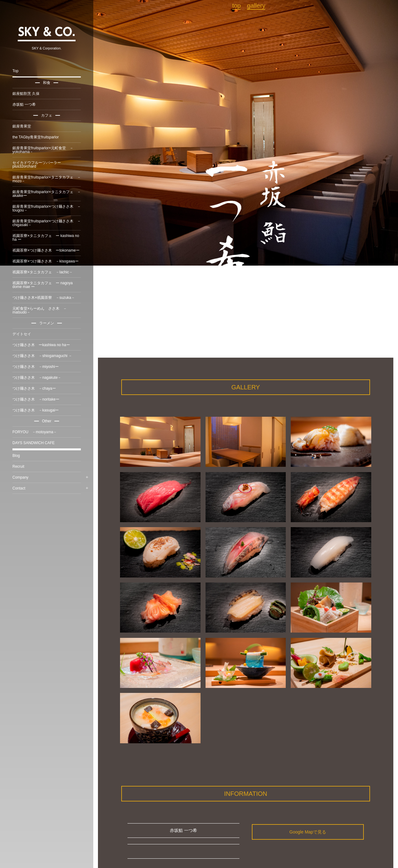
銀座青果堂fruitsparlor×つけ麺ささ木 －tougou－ (47, 208)
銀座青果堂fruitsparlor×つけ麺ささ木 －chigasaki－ (47, 223)
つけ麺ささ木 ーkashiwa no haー (41, 345)
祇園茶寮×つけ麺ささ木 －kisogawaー (46, 261)
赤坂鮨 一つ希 (24, 104)
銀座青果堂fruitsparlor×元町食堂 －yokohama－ (43, 150)
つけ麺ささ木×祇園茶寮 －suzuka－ (44, 298)
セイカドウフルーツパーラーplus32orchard (37, 165)
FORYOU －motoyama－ (35, 432)
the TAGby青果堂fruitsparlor (36, 137)
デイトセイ (22, 334)
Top (15, 71)
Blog (16, 456)
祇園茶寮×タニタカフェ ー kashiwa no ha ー (46, 238)
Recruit (18, 466)
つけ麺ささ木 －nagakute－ (37, 378)
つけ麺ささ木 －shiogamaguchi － (42, 356)
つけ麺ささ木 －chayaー (34, 388)
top (237, 6)
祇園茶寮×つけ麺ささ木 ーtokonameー (46, 250)
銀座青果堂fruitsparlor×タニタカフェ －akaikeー (47, 194)
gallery (256, 6)
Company (20, 477)
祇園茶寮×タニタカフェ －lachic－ (43, 272)
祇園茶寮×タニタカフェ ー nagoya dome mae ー (43, 285)
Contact (19, 488)
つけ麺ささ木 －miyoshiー (36, 367)
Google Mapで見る (308, 832)
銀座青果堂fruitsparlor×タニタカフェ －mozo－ (47, 179)
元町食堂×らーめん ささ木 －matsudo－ (40, 310)
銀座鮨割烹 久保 (26, 94)
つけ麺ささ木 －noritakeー (36, 399)
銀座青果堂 (22, 126)
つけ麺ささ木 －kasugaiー (36, 410)
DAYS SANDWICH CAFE (34, 443)
